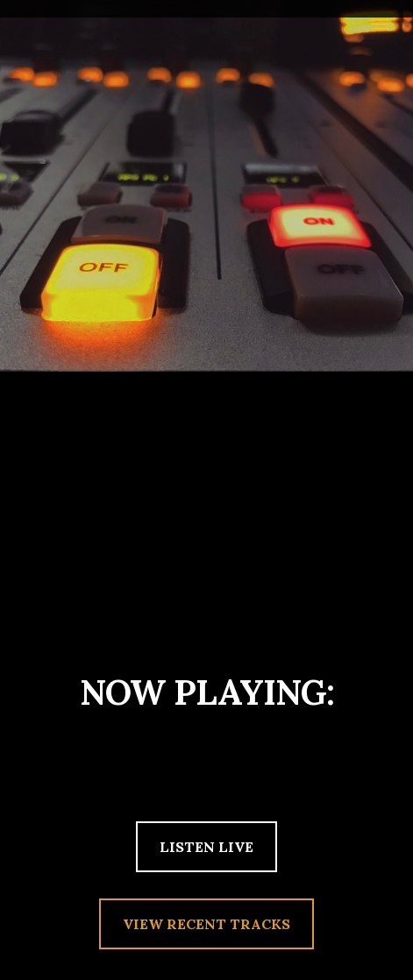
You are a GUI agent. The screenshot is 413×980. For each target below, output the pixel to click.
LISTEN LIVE (206, 847)
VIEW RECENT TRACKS (206, 924)
